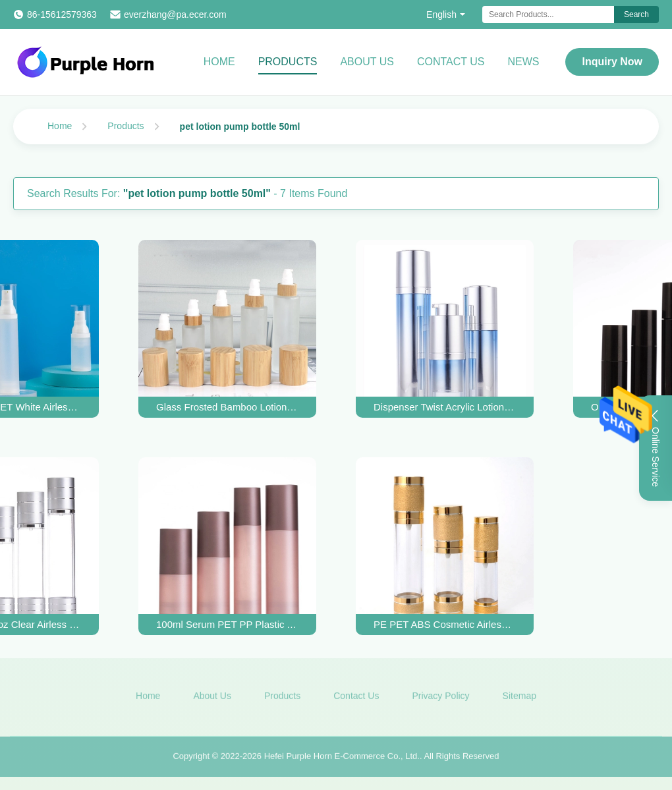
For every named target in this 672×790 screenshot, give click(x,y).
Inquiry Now (612, 62)
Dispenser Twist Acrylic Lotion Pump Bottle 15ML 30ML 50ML (445, 407)
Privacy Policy (440, 698)
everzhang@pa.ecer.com (175, 14)
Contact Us (451, 62)
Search (636, 14)
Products (288, 62)
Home (219, 62)
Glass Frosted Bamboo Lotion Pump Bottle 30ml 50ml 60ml (227, 407)
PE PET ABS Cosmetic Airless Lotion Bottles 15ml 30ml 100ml (445, 624)
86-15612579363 (62, 14)
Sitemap (519, 698)
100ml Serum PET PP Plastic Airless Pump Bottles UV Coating (227, 624)
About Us (367, 62)
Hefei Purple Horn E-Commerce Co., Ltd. (342, 759)
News (523, 62)
